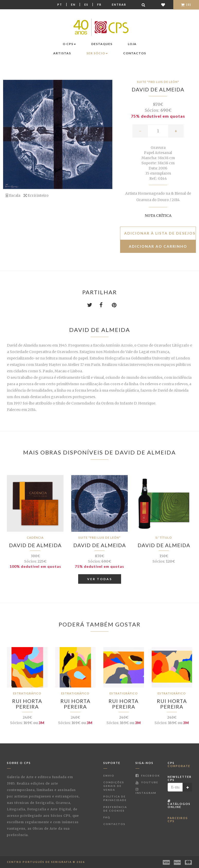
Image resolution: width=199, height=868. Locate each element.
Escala (13, 195)
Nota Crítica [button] (158, 216)
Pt (60, 5)
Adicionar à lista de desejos (160, 233)
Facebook (148, 776)
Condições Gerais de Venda (114, 786)
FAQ (107, 817)
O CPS (69, 44)
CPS (179, 764)
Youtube (147, 782)
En (73, 5)
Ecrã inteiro (36, 195)
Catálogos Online (179, 804)
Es (86, 5)
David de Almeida (158, 89)
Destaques (102, 44)
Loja (132, 44)
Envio (109, 776)
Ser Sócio (97, 53)
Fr (99, 5)
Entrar (119, 5)
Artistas (62, 53)
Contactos (135, 53)
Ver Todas (100, 579)
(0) (186, 5)
